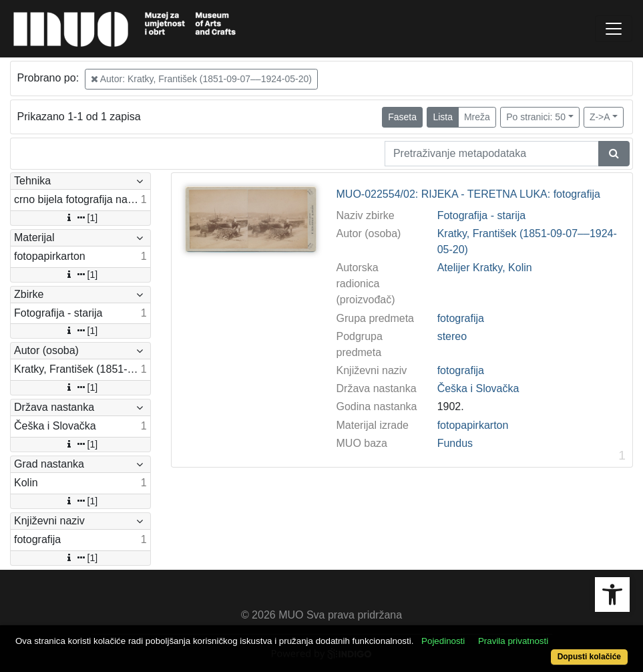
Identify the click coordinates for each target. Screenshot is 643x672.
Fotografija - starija (482, 215)
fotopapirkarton (473, 425)
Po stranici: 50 (536, 117)
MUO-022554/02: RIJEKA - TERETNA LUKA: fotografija (468, 194)
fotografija (461, 318)
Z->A (600, 117)
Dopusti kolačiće (589, 657)
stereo (452, 336)
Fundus (455, 443)
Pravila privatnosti (513, 641)
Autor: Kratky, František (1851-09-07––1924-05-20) (201, 79)
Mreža (477, 117)
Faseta (402, 117)
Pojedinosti (443, 641)
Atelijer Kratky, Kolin (485, 268)
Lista (443, 117)
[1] (81, 218)
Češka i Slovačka (478, 388)
